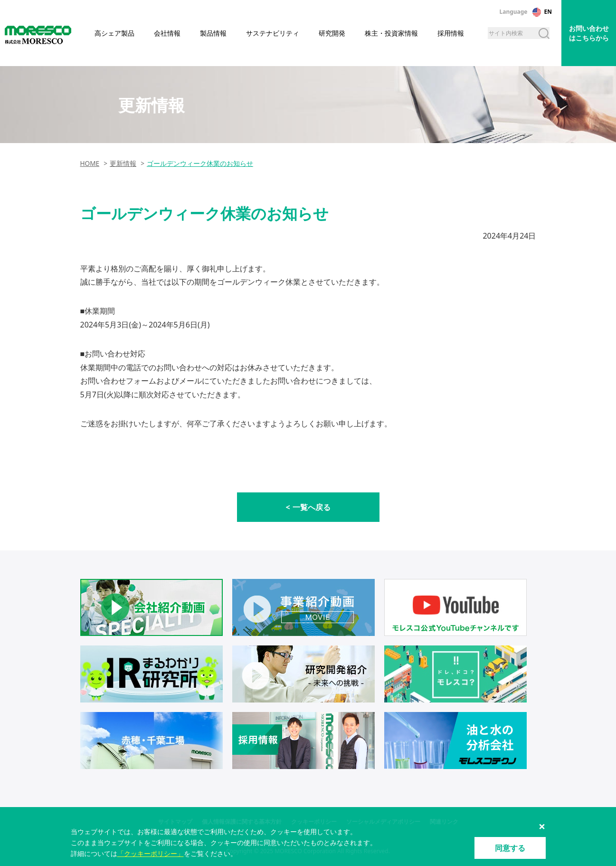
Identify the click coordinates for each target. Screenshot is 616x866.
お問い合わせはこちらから (589, 33)
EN (548, 12)
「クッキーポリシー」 (151, 853)
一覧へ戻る (312, 507)
